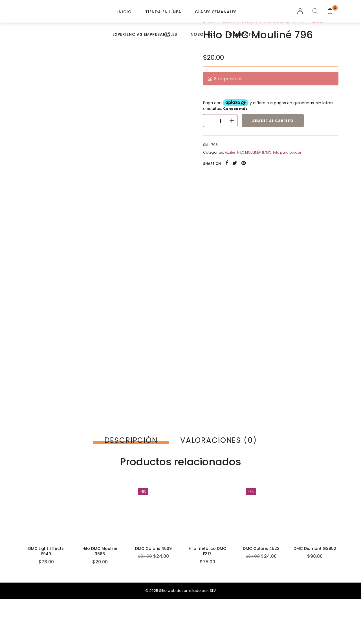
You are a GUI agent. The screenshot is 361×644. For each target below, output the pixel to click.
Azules (230, 152)
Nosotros (203, 34)
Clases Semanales (216, 12)
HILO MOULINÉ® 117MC (254, 152)
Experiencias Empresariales (145, 34)
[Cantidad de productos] (220, 121)
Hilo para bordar (287, 152)
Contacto (242, 34)
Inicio (125, 12)
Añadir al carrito (273, 121)
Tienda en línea (163, 12)
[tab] (131, 440)
